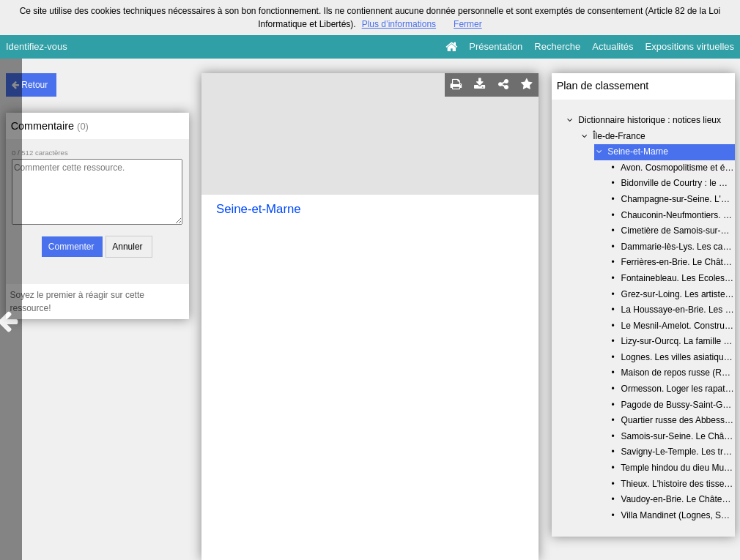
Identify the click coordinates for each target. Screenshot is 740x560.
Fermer (468, 24)
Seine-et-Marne (638, 152)
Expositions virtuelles (690, 46)
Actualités (613, 46)
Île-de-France (619, 136)
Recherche (557, 46)
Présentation (496, 46)
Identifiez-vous (37, 46)
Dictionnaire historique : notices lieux (650, 120)
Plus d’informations (399, 24)
